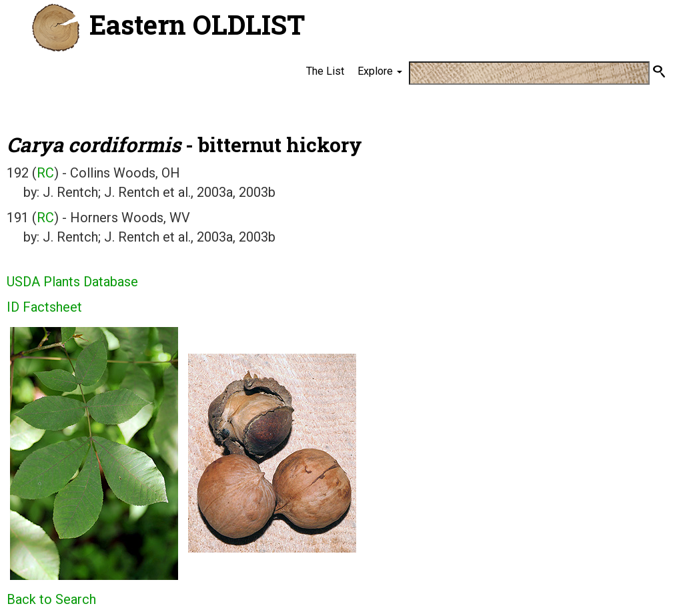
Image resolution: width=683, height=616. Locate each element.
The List (325, 71)
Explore (380, 71)
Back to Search (51, 599)
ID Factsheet (44, 307)
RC (45, 173)
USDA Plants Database (72, 282)
